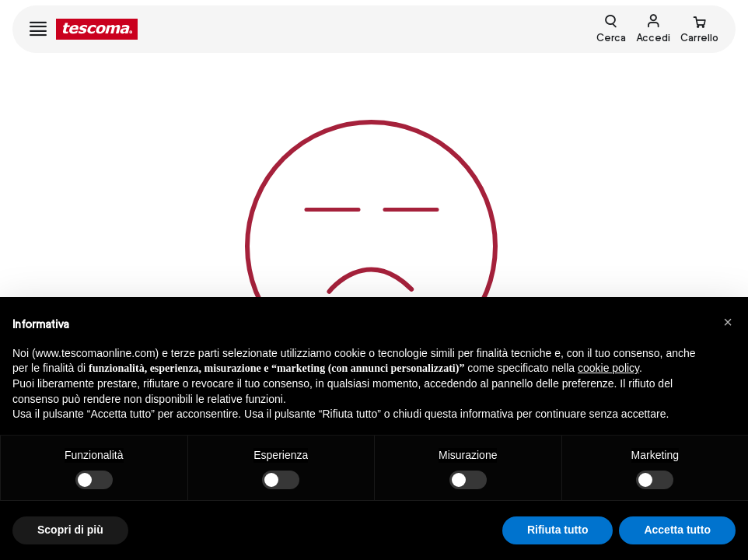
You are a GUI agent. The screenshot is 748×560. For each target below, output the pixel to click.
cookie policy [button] (608, 368)
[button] (728, 322)
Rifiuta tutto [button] (558, 530)
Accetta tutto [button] (677, 530)
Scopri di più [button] (70, 530)
